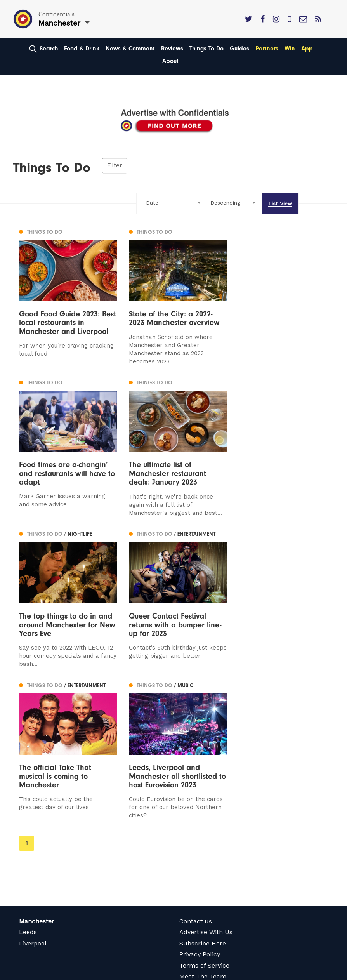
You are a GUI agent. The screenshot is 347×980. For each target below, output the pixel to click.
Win (290, 49)
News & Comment (130, 49)
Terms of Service (204, 809)
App (307, 49)
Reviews (172, 49)
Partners (267, 49)
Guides (239, 49)
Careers (191, 831)
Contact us (196, 764)
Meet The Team (203, 820)
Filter (115, 166)
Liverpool (33, 786)
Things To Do (206, 49)
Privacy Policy (200, 798)
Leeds (28, 776)
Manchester (37, 764)
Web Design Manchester (48, 973)
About (170, 61)
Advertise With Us (206, 776)
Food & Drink (82, 49)
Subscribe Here (203, 786)
